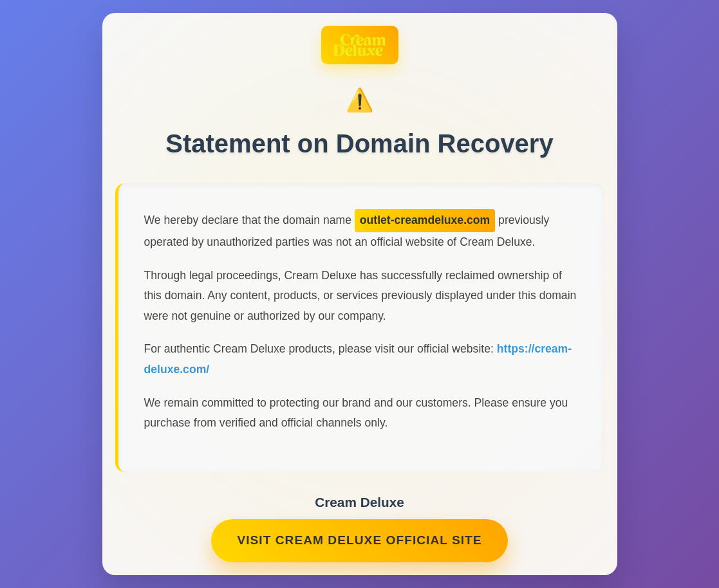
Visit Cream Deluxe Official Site (359, 540)
